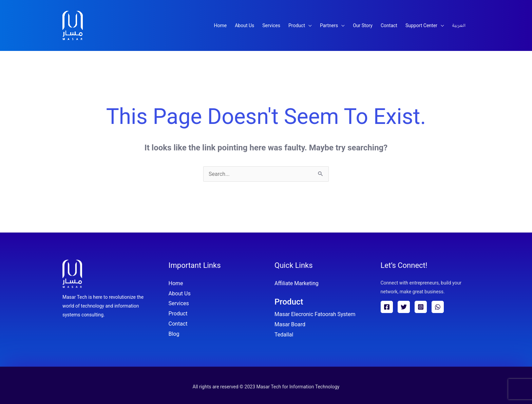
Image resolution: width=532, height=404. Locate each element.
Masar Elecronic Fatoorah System (315, 314)
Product (297, 25)
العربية (459, 26)
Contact (389, 25)
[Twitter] (404, 307)
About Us (244, 25)
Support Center (421, 25)
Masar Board (290, 324)
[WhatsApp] (438, 307)
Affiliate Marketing (297, 283)
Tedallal (284, 335)
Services (271, 25)
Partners (329, 25)
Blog (174, 334)
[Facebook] (387, 307)
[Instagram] (421, 307)
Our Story (363, 25)
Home (221, 25)
